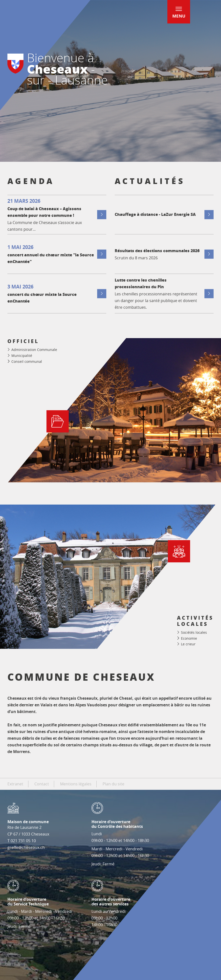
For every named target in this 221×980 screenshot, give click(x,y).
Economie (189, 638)
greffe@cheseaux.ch (26, 847)
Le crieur (188, 644)
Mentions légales (76, 784)
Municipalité (22, 356)
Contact (42, 784)
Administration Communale (34, 350)
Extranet (15, 784)
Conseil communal (27, 361)
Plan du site (113, 784)
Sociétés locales (194, 632)
